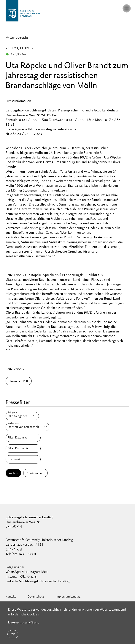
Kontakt (11, 596)
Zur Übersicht (19, 38)
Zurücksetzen (35, 473)
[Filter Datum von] (23, 438)
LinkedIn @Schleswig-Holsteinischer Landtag (38, 581)
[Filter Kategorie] (22, 416)
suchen (13, 473)
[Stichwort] (23, 459)
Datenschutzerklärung (24, 622)
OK (13, 634)
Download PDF (19, 381)
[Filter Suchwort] (23, 459)
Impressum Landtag (68, 596)
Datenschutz (36, 596)
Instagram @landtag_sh (22, 576)
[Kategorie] (22, 416)
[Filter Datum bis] (23, 449)
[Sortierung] (27, 427)
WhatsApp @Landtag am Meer (27, 572)
